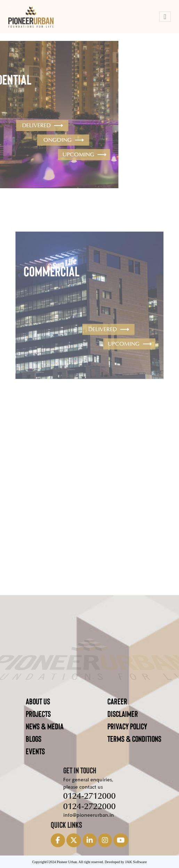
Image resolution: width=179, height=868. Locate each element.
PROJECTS (38, 714)
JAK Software (136, 862)
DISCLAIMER (123, 714)
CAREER (117, 701)
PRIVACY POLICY (127, 726)
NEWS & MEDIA (45, 726)
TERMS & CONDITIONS (134, 739)
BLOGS (34, 739)
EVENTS (35, 751)
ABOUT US (38, 701)
